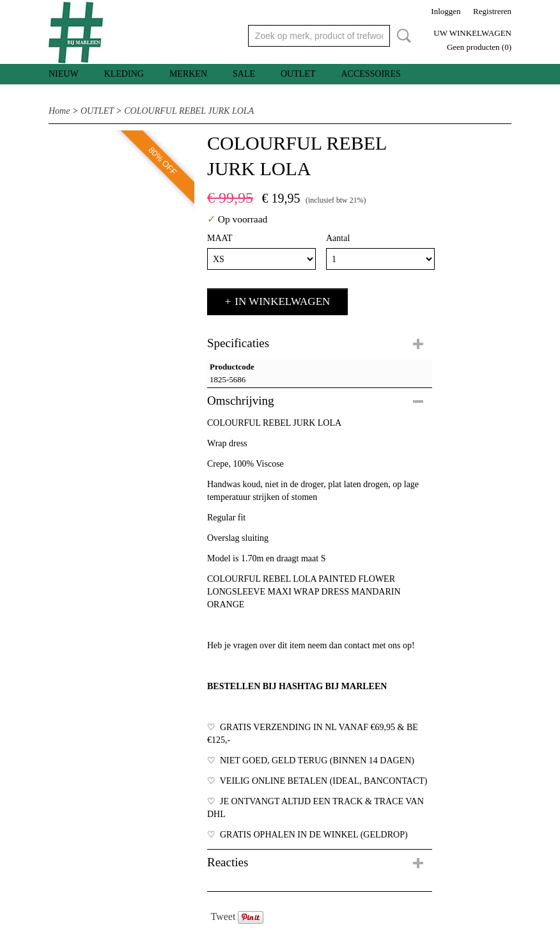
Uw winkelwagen (472, 33)
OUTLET (298, 74)
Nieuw (64, 74)
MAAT (220, 238)
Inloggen (446, 11)
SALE (244, 74)
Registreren (492, 11)
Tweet (223, 916)
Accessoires (370, 74)
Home (59, 111)
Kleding (124, 74)
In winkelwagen (282, 301)
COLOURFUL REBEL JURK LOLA (189, 111)
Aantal (338, 238)
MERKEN (188, 74)
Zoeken (401, 36)
